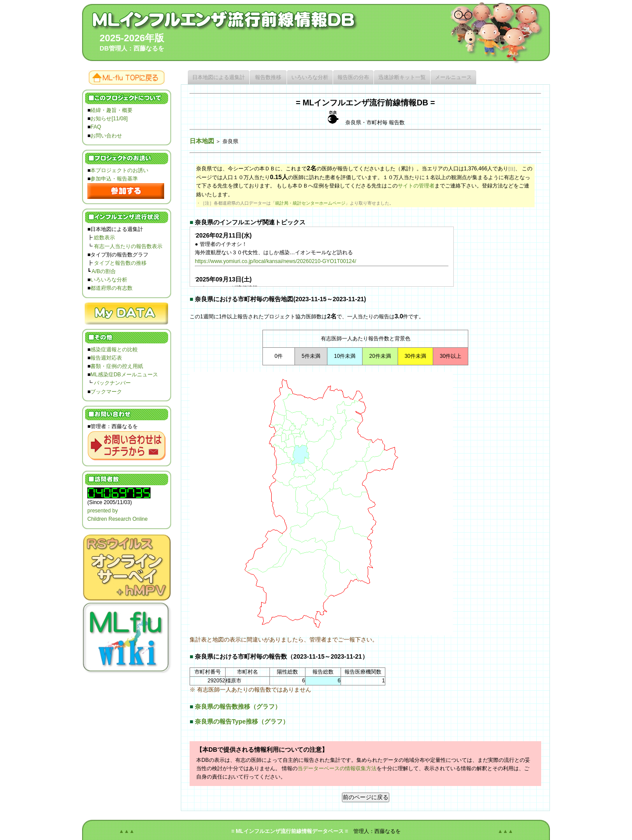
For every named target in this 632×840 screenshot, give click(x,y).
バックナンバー (112, 383)
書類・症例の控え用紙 (117, 366)
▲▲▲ (127, 831)
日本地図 (202, 141)
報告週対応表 (106, 358)
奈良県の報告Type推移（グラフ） (242, 721)
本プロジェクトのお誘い (119, 170)
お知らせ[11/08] (109, 119)
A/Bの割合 (104, 271)
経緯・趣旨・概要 (111, 110)
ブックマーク (106, 392)
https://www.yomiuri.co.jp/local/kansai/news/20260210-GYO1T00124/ (276, 261)
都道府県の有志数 (111, 288)
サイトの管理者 (416, 186)
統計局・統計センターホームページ (310, 203)
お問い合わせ (106, 136)
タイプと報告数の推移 (120, 263)
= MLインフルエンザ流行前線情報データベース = (290, 831)
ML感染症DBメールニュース (124, 375)
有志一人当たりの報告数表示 (128, 246)
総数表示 (104, 238)
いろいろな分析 (109, 280)
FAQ (96, 127)
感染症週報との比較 (114, 350)
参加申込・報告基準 (114, 179)
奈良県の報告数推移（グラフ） (238, 707)
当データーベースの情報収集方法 (337, 768)
